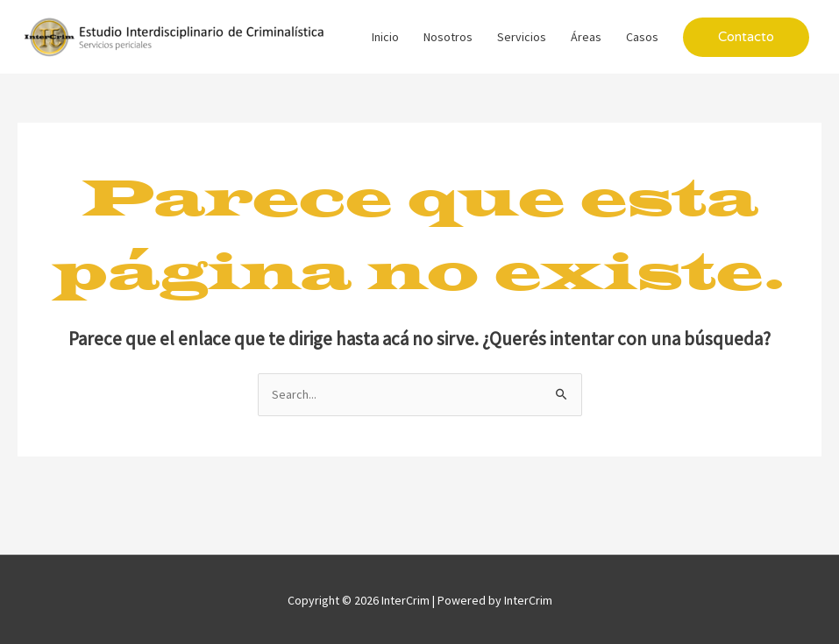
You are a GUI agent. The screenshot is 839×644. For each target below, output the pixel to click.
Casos (642, 37)
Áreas (586, 37)
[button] (746, 37)
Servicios (522, 37)
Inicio (385, 37)
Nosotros (448, 37)
